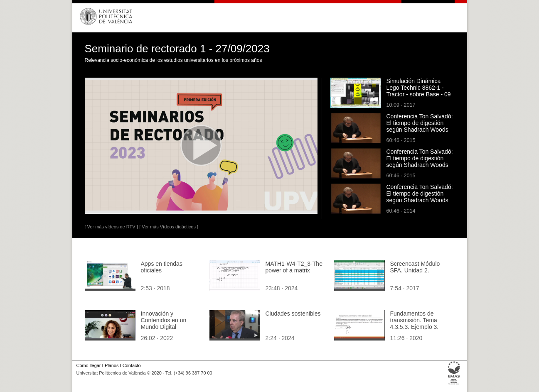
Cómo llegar (89, 365)
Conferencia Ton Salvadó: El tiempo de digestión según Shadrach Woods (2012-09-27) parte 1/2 (420, 126)
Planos (112, 365)
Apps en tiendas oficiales (162, 267)
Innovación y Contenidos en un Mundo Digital (164, 320)
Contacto (132, 365)
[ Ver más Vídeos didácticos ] (169, 227)
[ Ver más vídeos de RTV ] (111, 227)
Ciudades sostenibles (293, 314)
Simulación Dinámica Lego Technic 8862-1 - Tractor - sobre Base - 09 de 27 (419, 91)
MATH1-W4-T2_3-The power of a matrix (294, 267)
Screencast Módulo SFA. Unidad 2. (415, 267)
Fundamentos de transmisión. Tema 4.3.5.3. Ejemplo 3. (415, 320)
